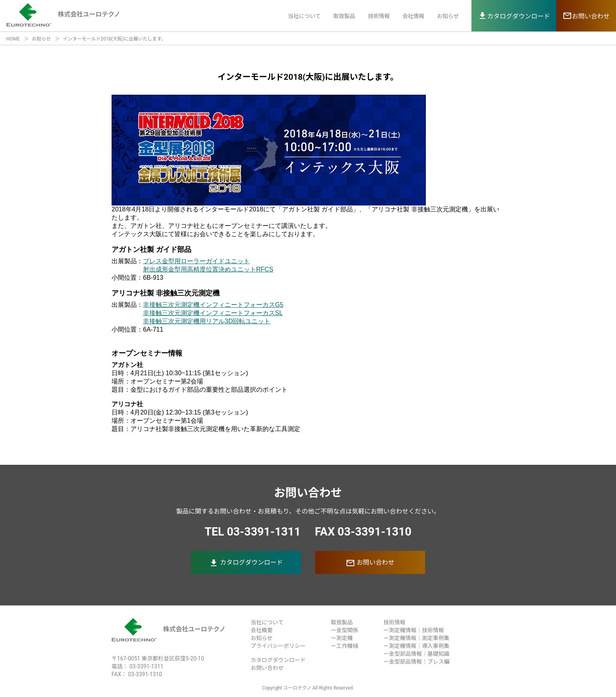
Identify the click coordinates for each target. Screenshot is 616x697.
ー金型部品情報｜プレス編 (416, 662)
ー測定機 (342, 638)
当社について (304, 16)
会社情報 (413, 16)
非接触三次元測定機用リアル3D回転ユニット (207, 321)
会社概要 (262, 630)
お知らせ (448, 16)
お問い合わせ (370, 563)
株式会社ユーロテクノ (169, 629)
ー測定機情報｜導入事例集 (416, 646)
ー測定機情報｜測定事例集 (416, 638)
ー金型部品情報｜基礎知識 (416, 654)
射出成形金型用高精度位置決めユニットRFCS (208, 269)
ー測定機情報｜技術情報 (414, 630)
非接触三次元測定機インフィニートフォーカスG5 (213, 305)
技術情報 (379, 16)
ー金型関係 (345, 630)
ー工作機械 (345, 646)
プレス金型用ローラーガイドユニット (196, 261)
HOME (13, 39)
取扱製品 (344, 16)
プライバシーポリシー (278, 646)
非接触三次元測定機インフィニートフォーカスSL (213, 313)
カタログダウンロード (246, 563)
